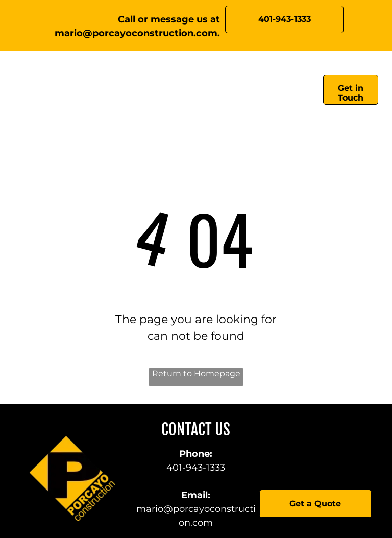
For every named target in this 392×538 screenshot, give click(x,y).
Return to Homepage (196, 373)
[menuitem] (114, 92)
